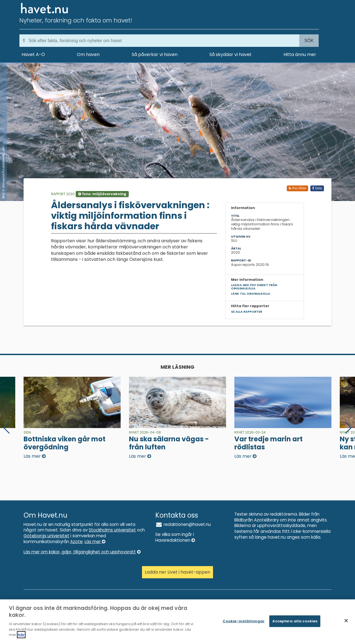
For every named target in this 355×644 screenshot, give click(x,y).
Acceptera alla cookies (295, 623)
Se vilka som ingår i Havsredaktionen (175, 537)
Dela (317, 188)
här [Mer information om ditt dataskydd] (21, 636)
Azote (76, 542)
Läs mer (95, 542)
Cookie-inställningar (244, 623)
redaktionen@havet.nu (183, 524)
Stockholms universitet (112, 530)
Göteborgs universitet (46, 536)
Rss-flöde (297, 188)
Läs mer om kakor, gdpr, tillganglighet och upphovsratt (82, 552)
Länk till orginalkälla (251, 294)
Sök (309, 41)
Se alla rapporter (247, 312)
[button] (348, 428)
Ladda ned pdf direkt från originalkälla (254, 287)
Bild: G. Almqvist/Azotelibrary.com (3, 172)
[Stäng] (346, 622)
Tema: (102, 194)
